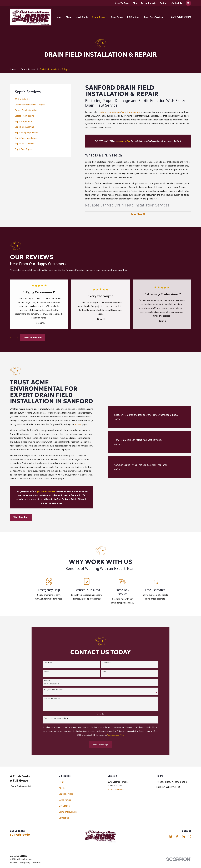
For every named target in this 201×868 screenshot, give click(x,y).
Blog (135, 3)
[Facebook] (177, 837)
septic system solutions (109, 112)
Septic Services (66, 794)
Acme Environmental (131, 112)
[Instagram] (189, 837)
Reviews (164, 3)
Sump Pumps (65, 800)
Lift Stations (65, 806)
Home (62, 782)
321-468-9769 (181, 17)
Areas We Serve (122, 3)
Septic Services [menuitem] (99, 17)
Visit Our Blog (17, 517)
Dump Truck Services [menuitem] (153, 17)
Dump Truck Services (68, 812)
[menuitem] (40, 99)
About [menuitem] (69, 17)
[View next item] (17, 338)
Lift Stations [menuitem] (133, 17)
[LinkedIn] (183, 837)
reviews (74, 424)
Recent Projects (149, 3)
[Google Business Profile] (171, 837)
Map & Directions (116, 789)
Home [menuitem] (59, 17)
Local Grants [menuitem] (82, 17)
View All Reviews (33, 338)
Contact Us (177, 3)
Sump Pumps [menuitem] (117, 17)
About (62, 788)
